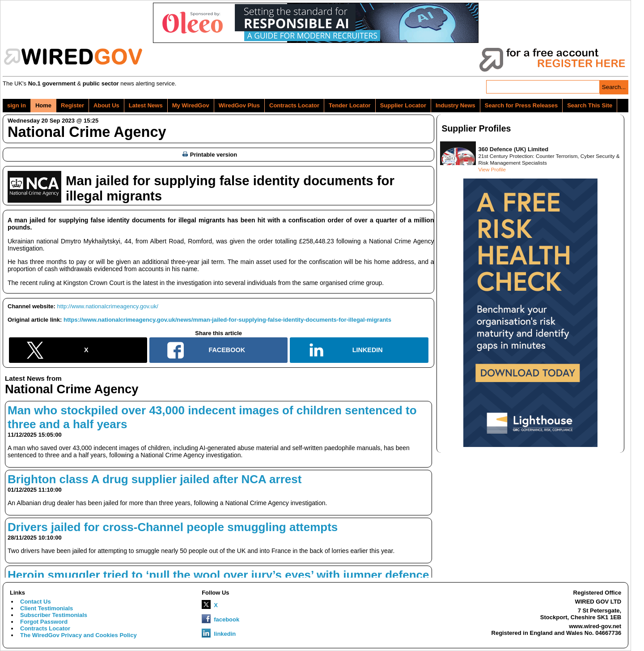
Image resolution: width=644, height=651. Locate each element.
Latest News (146, 105)
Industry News (455, 105)
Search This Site (590, 105)
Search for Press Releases (521, 105)
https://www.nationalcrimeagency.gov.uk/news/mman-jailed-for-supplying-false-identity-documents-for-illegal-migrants (227, 320)
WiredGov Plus (239, 105)
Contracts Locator (294, 105)
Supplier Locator (403, 105)
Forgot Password (44, 622)
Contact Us (36, 602)
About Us (106, 105)
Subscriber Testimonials (54, 615)
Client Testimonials (47, 608)
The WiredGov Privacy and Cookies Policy (78, 635)
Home (43, 105)
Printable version (210, 155)
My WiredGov (191, 105)
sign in (17, 105)
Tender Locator (350, 105)
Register (72, 105)
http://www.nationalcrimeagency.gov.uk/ (108, 306)
